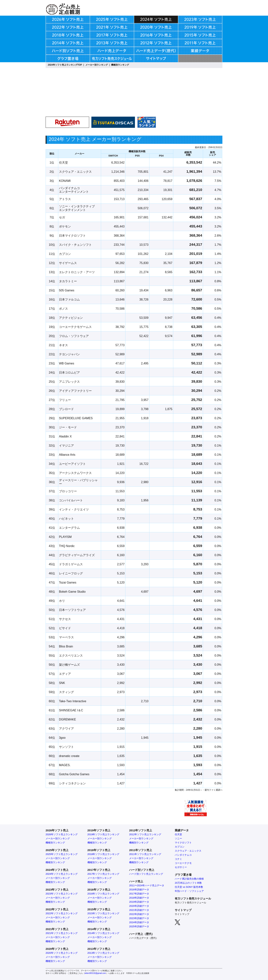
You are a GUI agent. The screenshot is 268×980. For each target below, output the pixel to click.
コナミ (178, 859)
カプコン (180, 847)
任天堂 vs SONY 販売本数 (189, 887)
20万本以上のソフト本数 (188, 883)
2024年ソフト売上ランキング (62, 874)
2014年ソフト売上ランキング (103, 933)
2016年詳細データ (139, 890)
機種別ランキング (120, 65)
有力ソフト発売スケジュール (190, 903)
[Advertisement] (191, 102)
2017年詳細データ (139, 894)
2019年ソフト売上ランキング (103, 834)
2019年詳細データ (139, 902)
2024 (132, 922)
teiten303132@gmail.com (95, 973)
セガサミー (181, 867)
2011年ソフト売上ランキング (145, 854)
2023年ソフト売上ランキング (62, 894)
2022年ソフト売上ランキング (62, 913)
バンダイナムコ (183, 855)
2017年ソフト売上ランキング (103, 874)
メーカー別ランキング (97, 65)
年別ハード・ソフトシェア (189, 891)
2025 (132, 926)
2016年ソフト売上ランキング (103, 894)
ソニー (178, 838)
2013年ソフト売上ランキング (103, 953)
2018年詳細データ (139, 898)
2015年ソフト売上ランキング (103, 913)
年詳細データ (142, 914)
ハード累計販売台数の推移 (189, 879)
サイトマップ (182, 914)
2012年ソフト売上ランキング (145, 834)
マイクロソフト (183, 843)
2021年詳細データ (139, 910)
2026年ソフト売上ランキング (62, 834)
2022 (132, 914)
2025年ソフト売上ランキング (62, 854)
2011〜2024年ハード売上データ (147, 885)
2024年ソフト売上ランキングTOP (65, 65)
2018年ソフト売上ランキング (103, 854)
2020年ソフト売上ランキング (62, 953)
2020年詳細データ (139, 906)
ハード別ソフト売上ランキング (146, 874)
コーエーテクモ (183, 863)
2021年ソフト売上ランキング (62, 933)
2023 (132, 918)
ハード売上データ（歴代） (144, 938)
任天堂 (178, 834)
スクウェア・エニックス (188, 851)
